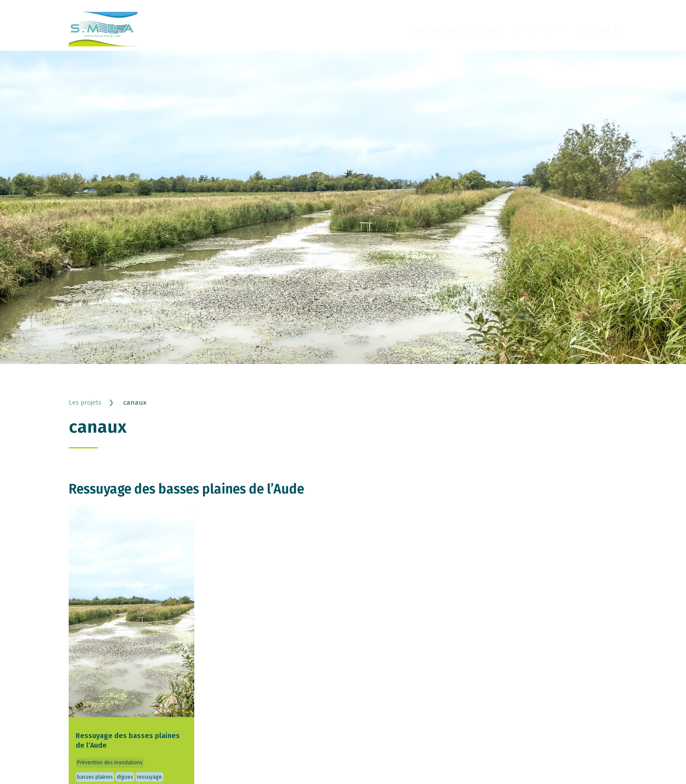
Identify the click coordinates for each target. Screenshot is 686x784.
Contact (598, 29)
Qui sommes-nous (455, 29)
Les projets (539, 29)
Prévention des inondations (110, 767)
